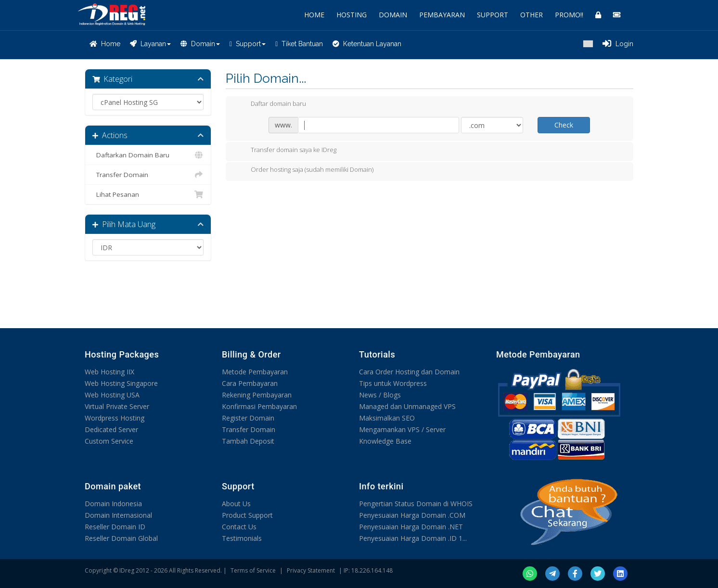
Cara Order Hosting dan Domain (409, 372)
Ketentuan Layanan (367, 44)
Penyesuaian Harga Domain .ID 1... (413, 538)
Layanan (150, 44)
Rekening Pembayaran (257, 395)
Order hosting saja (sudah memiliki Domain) (304, 170)
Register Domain (248, 418)
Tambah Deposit (248, 441)
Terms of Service (253, 570)
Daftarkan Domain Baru (148, 155)
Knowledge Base (385, 441)
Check (564, 125)
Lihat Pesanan (148, 194)
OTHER (532, 15)
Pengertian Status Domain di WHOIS (416, 504)
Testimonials (242, 538)
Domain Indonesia (113, 504)
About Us (236, 504)
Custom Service (109, 441)
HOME (314, 15)
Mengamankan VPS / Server (402, 429)
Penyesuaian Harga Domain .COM (412, 515)
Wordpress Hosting (115, 418)
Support (248, 44)
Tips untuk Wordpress (393, 383)
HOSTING (352, 15)
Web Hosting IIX (109, 372)
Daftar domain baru (271, 104)
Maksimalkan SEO (387, 418)
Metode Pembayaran (255, 372)
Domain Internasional (118, 515)
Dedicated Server (111, 429)
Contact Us (239, 527)
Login (618, 44)
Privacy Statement (311, 570)
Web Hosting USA (112, 395)
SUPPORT (493, 15)
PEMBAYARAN (442, 15)
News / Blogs (380, 395)
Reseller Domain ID (115, 527)
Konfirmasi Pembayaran (259, 406)
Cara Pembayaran (250, 383)
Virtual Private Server (117, 406)
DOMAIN (393, 15)
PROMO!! (569, 15)
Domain (200, 44)
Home (105, 44)
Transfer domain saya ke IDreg (286, 151)
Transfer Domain (148, 175)
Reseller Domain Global (121, 538)
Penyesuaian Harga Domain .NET (411, 527)
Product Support (247, 515)
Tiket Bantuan (299, 44)
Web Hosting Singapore (121, 383)
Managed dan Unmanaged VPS (407, 406)
